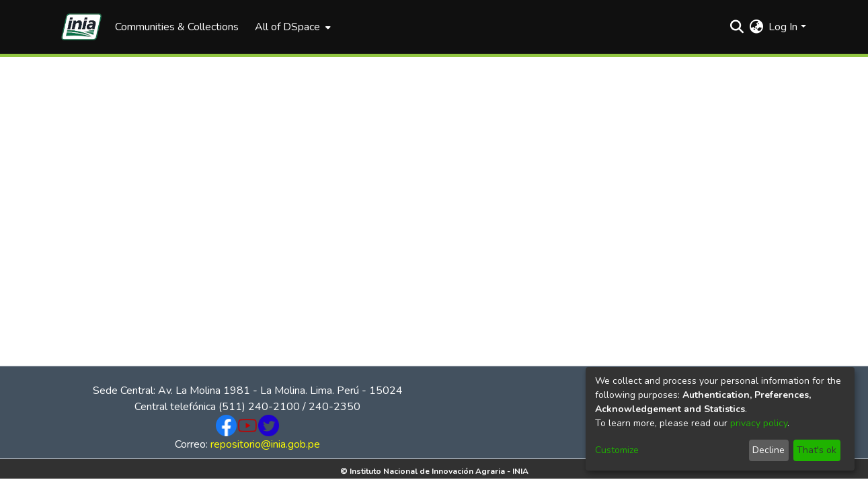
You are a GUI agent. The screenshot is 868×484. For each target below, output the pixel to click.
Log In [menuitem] (783, 27)
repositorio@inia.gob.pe (265, 444)
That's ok (817, 450)
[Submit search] (737, 27)
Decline (768, 450)
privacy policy (759, 423)
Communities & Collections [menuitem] (177, 27)
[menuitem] (291, 27)
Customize (617, 450)
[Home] (81, 27)
